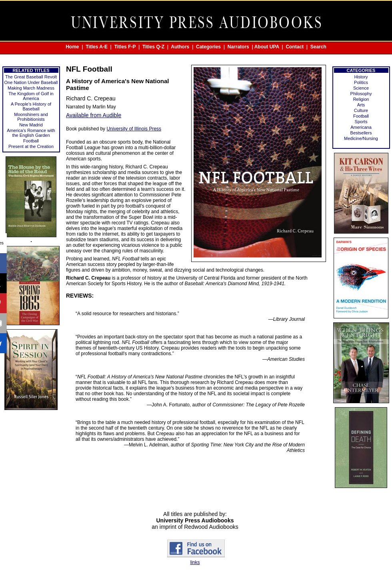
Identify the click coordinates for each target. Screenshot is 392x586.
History (361, 77)
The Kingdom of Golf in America (31, 96)
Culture (361, 110)
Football (31, 141)
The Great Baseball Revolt (31, 77)
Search (318, 47)
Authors (180, 47)
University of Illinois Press (134, 129)
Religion (361, 99)
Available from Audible (94, 115)
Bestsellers (361, 133)
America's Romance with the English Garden (31, 133)
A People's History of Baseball (31, 106)
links (195, 562)
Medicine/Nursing (361, 138)
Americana (361, 127)
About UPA (267, 47)
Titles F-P (125, 47)
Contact (295, 47)
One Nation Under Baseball (31, 82)
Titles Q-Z (153, 47)
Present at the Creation (31, 146)
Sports (361, 122)
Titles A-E (97, 47)
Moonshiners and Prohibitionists (31, 117)
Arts (361, 105)
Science (361, 88)
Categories (208, 47)
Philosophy (361, 94)
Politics (361, 82)
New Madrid (31, 125)
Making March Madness (31, 88)
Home (72, 47)
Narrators (238, 47)
